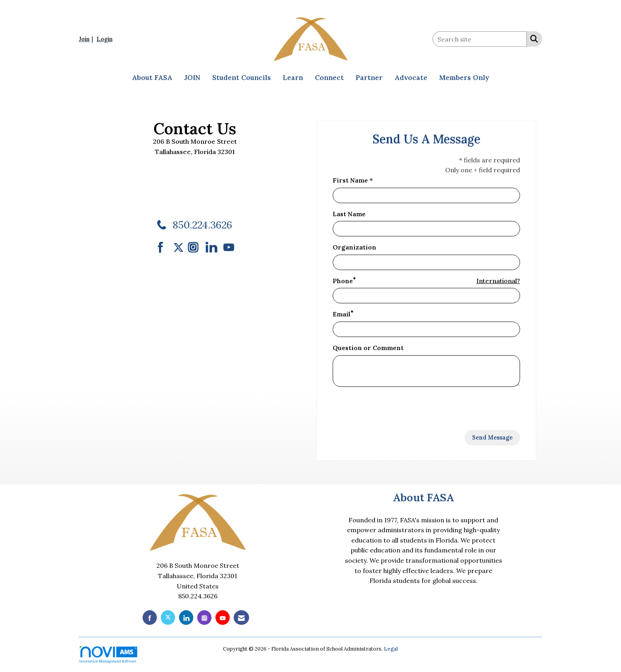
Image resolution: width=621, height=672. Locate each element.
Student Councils (242, 78)
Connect (329, 78)
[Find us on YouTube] (229, 247)
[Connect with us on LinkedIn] (214, 247)
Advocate (411, 78)
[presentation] (393, 409)
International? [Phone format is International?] (498, 281)
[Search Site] (532, 38)
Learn (293, 78)
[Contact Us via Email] (241, 618)
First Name (350, 180)
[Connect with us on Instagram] (196, 247)
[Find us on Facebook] (163, 247)
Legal (391, 649)
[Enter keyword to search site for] (480, 39)
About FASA (152, 78)
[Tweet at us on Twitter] (180, 247)
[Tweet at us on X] (168, 618)
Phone (343, 281)
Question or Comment (368, 348)
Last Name (349, 214)
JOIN (192, 78)
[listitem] (87, 39)
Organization (354, 247)
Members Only (464, 78)
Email (342, 314)
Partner (369, 78)
